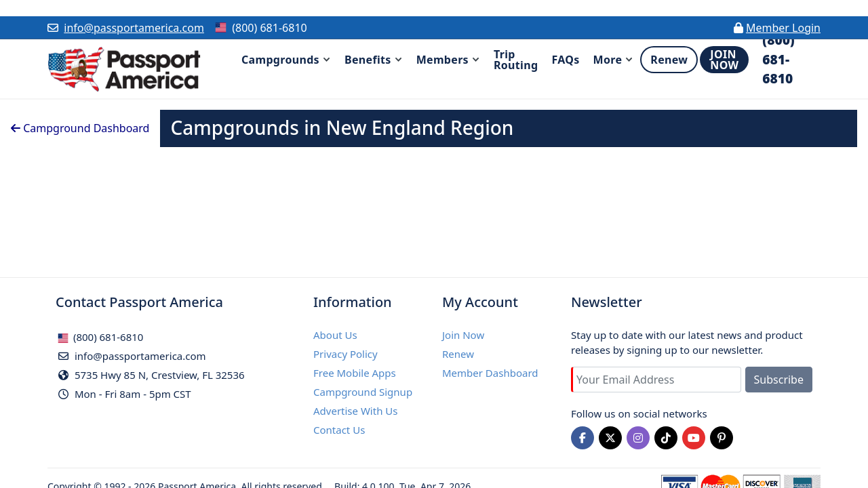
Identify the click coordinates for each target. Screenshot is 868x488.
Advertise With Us (355, 411)
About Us (335, 335)
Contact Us (339, 430)
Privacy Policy (346, 354)
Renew (458, 354)
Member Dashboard (490, 373)
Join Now (463, 335)
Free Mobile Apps (355, 373)
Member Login (783, 28)
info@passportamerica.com (134, 28)
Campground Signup (363, 392)
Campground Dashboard (80, 128)
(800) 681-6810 (100, 337)
